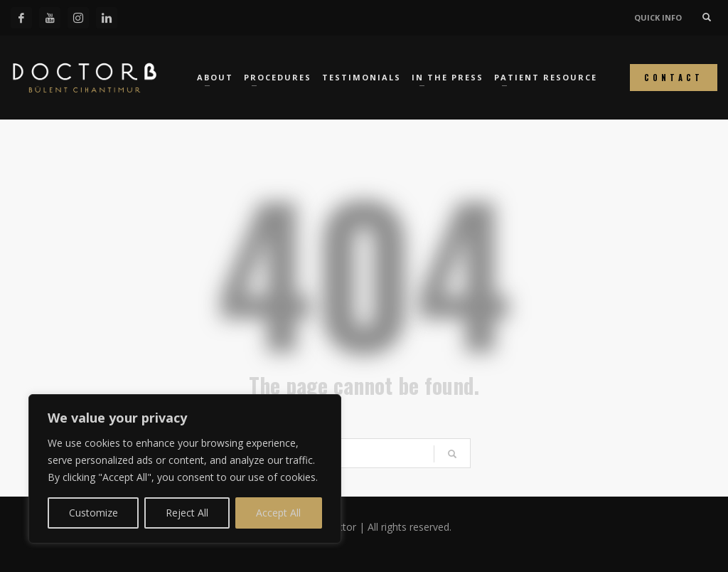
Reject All (187, 513)
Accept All (278, 513)
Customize (93, 513)
